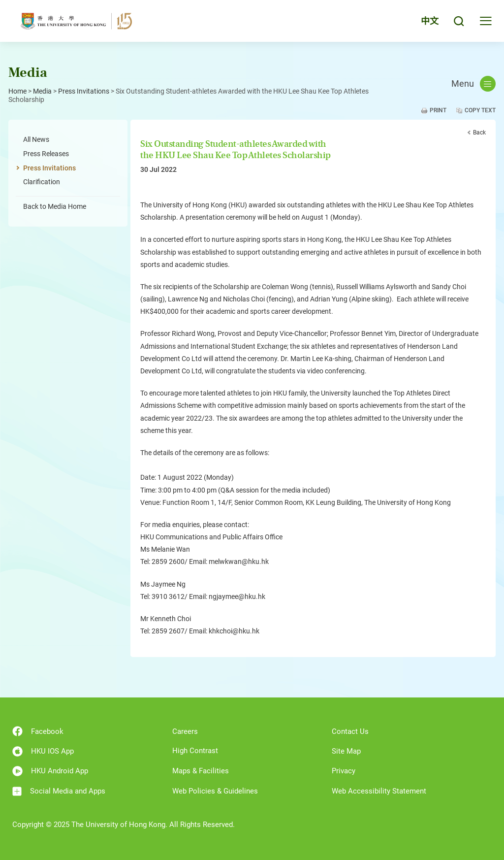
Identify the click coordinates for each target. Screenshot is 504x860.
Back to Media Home (55, 206)
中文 (430, 21)
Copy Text (480, 110)
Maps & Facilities (201, 771)
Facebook (38, 731)
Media (42, 91)
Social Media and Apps (59, 791)
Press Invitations (84, 91)
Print (438, 110)
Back (479, 132)
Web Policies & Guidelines (215, 791)
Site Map (346, 751)
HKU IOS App (43, 751)
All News (36, 139)
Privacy (344, 771)
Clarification (42, 182)
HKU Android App (50, 771)
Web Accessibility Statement (379, 791)
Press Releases (46, 154)
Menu (473, 84)
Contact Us (350, 731)
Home (17, 91)
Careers (185, 731)
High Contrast (195, 751)
